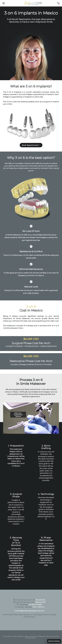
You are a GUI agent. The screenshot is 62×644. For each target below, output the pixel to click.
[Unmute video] (31, 418)
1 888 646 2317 (40, 602)
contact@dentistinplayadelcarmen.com (29, 611)
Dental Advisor (54, 641)
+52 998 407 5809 (35, 605)
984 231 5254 (40, 600)
